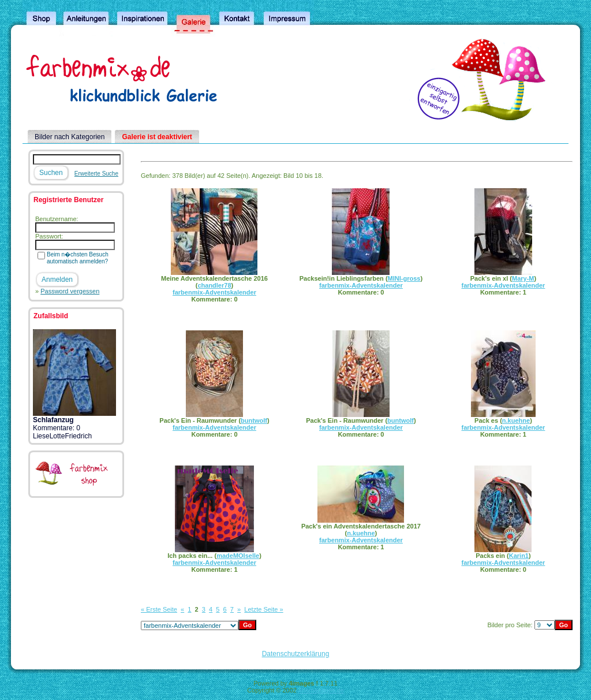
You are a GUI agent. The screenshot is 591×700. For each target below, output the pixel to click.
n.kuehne (516, 420)
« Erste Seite (159, 609)
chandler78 (214, 285)
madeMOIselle (238, 556)
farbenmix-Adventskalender (214, 292)
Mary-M (523, 278)
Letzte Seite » (263, 609)
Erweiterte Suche (96, 174)
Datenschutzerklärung (296, 654)
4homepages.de (321, 690)
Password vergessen (70, 291)
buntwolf (254, 420)
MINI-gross (404, 278)
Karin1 (519, 556)
